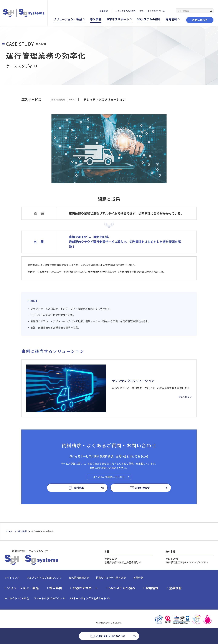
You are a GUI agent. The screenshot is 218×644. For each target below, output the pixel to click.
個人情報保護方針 (79, 578)
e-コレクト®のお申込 (126, 11)
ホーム (10, 531)
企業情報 (104, 11)
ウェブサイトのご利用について (44, 578)
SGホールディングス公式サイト (88, 598)
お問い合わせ (200, 20)
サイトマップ (12, 578)
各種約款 (138, 578)
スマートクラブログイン (151, 11)
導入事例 (22, 531)
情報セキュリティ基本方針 (111, 578)
